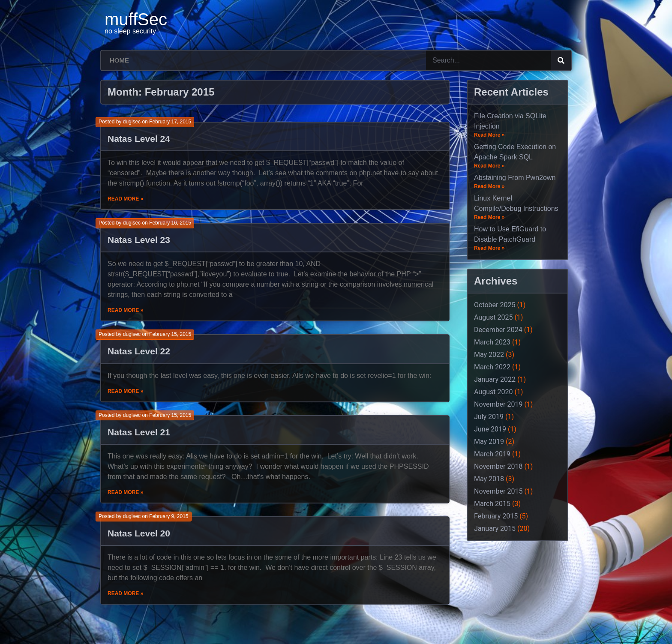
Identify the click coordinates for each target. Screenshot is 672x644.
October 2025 (495, 305)
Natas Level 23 (139, 240)
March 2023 (492, 342)
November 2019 (498, 404)
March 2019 (492, 454)
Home (119, 60)
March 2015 (492, 504)
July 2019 (489, 417)
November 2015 (498, 491)
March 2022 (492, 367)
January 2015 (495, 529)
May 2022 (489, 355)
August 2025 (493, 317)
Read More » (125, 199)
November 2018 (498, 466)
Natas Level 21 (139, 432)
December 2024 (498, 330)
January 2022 (495, 379)
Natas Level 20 (139, 533)
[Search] (561, 60)
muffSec (136, 19)
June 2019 (490, 429)
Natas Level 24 (139, 139)
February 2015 (496, 516)
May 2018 (489, 479)
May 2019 (489, 442)
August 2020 (493, 392)
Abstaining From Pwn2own (515, 178)
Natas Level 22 (139, 351)
